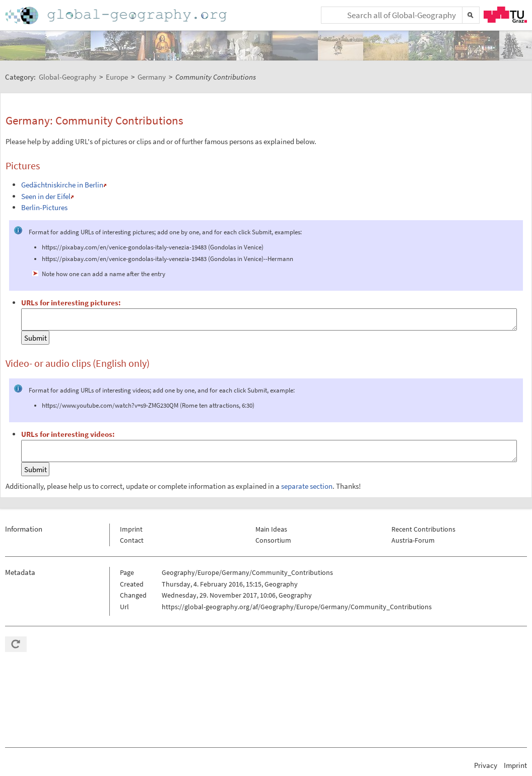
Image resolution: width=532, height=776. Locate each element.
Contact (132, 540)
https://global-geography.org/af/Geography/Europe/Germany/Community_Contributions (297, 607)
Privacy (486, 765)
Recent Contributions (423, 529)
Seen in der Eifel (46, 196)
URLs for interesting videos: (68, 434)
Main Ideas (271, 529)
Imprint (131, 529)
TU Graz (505, 15)
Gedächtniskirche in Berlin (62, 185)
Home (117, 15)
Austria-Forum (413, 540)
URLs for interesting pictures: (71, 303)
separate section (307, 486)
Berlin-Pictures (44, 207)
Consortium (273, 540)
